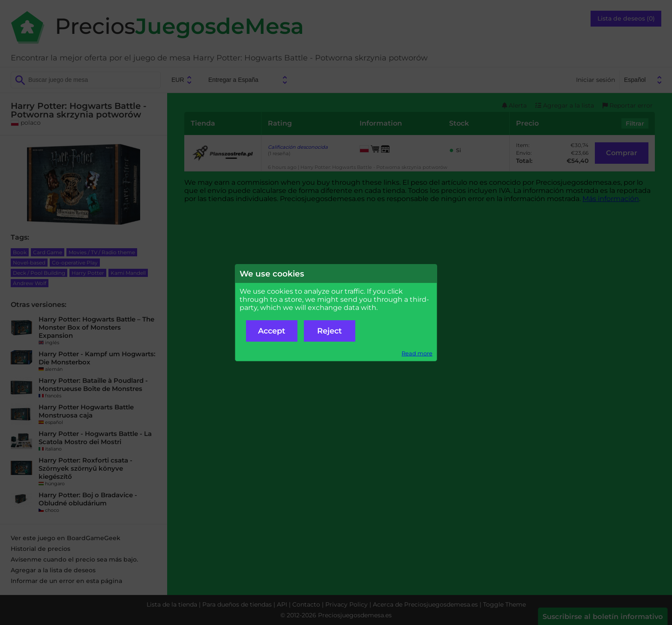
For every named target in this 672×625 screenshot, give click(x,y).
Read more (417, 353)
